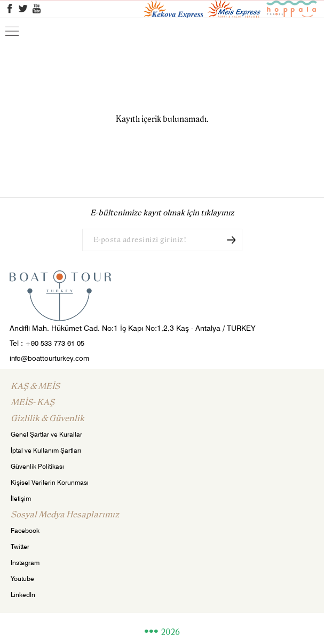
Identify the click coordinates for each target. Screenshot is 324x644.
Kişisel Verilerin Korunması (50, 482)
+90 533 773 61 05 (55, 343)
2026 (171, 633)
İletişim (21, 498)
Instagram (25, 562)
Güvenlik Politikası (37, 466)
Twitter (20, 546)
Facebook (25, 530)
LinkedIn (23, 595)
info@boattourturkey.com (49, 358)
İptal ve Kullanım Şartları (46, 450)
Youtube (22, 579)
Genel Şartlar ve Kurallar (46, 434)
